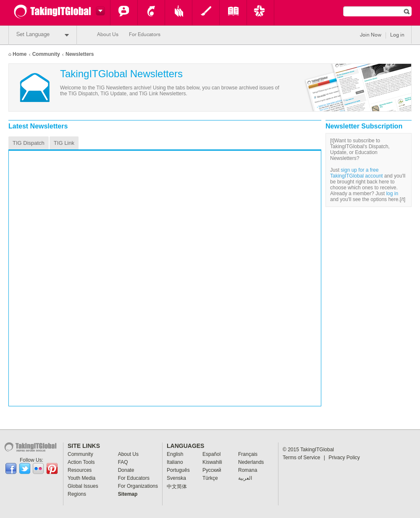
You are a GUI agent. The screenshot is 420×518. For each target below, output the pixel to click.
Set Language (43, 35)
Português (178, 470)
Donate (126, 470)
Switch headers (99, 11)
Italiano (175, 462)
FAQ (123, 462)
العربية (245, 478)
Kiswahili (212, 462)
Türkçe (210, 478)
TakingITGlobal (317, 450)
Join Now (371, 35)
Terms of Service (304, 458)
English (175, 454)
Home (20, 54)
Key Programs (260, 13)
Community (124, 13)
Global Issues (233, 13)
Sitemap (128, 494)
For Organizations (138, 486)
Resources (178, 13)
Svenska (176, 478)
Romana (248, 470)
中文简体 (177, 487)
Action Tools (151, 13)
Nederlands (251, 462)
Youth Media (206, 13)
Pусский (212, 470)
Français (248, 454)
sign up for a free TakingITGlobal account (356, 173)
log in (392, 194)
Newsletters (80, 54)
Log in (397, 35)
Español (211, 454)
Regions (77, 494)
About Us (108, 35)
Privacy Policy (344, 458)
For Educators (145, 35)
